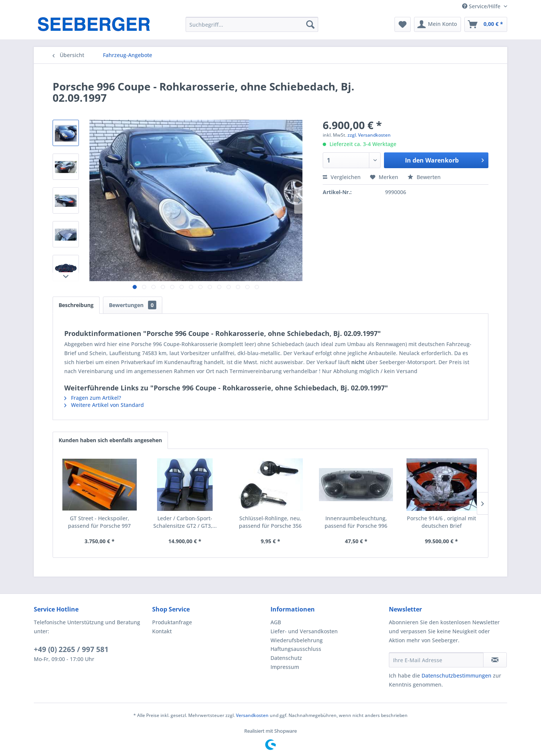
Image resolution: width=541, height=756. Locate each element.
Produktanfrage (172, 622)
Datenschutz (286, 658)
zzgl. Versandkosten (369, 135)
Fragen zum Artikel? (93, 398)
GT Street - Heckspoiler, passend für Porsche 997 (99, 522)
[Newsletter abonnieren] (495, 660)
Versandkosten (252, 715)
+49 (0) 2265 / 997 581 (71, 649)
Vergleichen (342, 177)
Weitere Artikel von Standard (104, 405)
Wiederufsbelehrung (297, 640)
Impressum (285, 667)
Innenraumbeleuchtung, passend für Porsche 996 (356, 522)
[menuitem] (252, 24)
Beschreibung (76, 305)
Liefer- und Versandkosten (304, 631)
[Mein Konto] (437, 24)
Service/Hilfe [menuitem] (482, 6)
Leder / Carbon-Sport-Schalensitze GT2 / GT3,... (185, 522)
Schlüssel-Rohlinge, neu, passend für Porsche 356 (270, 522)
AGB (276, 622)
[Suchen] (310, 24)
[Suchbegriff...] (252, 24)
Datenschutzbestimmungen (456, 675)
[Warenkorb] (486, 24)
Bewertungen (133, 305)
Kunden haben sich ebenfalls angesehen (110, 440)
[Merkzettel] (403, 24)
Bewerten (424, 177)
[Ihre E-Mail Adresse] (436, 660)
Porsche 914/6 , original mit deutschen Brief (441, 522)
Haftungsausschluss (296, 649)
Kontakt (162, 631)
